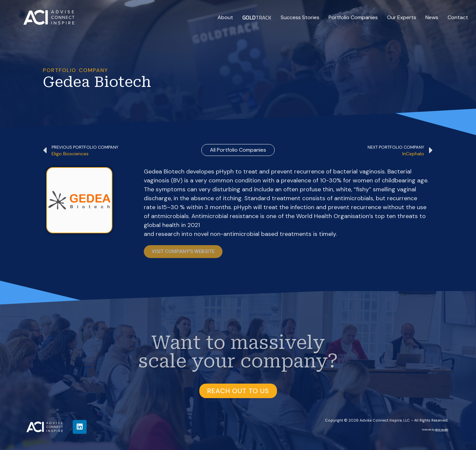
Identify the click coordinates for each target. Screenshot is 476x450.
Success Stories (300, 17)
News (432, 17)
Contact (458, 17)
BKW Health (442, 430)
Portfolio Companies (353, 17)
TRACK (257, 18)
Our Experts (402, 17)
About (225, 17)
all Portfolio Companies (238, 150)
